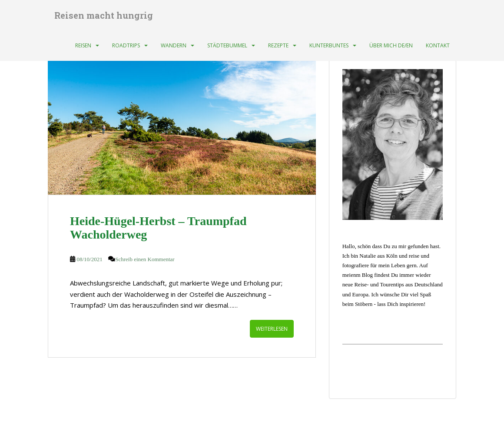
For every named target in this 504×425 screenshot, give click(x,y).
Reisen (83, 45)
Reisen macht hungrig (104, 15)
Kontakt (438, 45)
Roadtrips (126, 45)
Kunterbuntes (329, 45)
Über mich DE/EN (391, 45)
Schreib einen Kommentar (145, 259)
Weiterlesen (272, 329)
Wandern (174, 45)
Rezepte (278, 45)
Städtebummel (227, 45)
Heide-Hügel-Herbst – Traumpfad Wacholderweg (158, 228)
